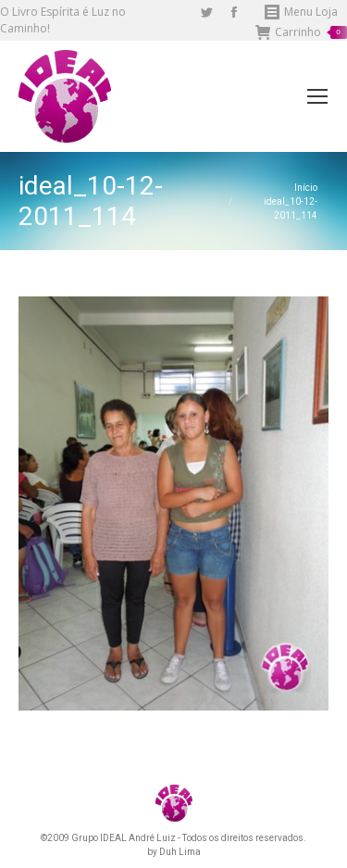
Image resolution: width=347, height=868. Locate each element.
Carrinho (301, 32)
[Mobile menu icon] (317, 96)
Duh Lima (180, 852)
